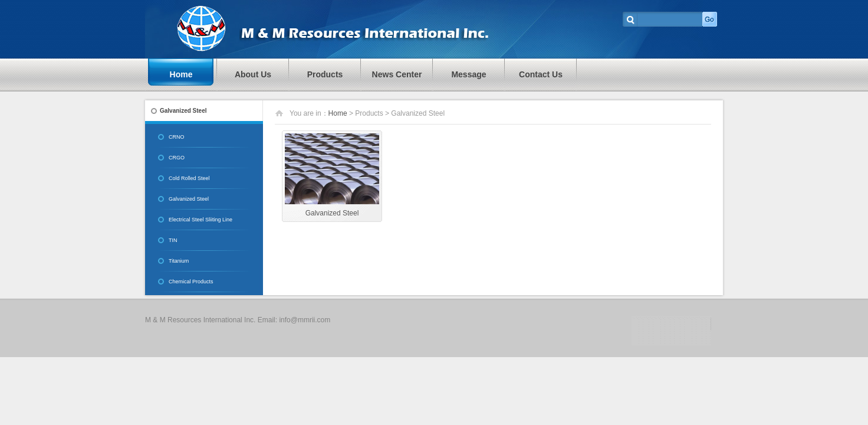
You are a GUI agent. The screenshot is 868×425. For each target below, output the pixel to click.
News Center (397, 74)
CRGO (177, 158)
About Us (253, 74)
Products (325, 74)
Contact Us (541, 74)
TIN (173, 240)
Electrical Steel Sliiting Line (200, 220)
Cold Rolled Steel (189, 178)
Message (468, 74)
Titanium (179, 261)
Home (181, 74)
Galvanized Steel (189, 199)
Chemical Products (191, 282)
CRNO (177, 137)
